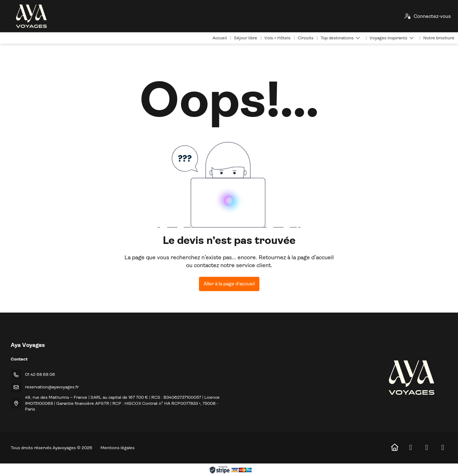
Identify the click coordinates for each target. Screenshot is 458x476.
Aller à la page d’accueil (229, 284)
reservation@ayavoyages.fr (52, 387)
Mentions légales (118, 448)
